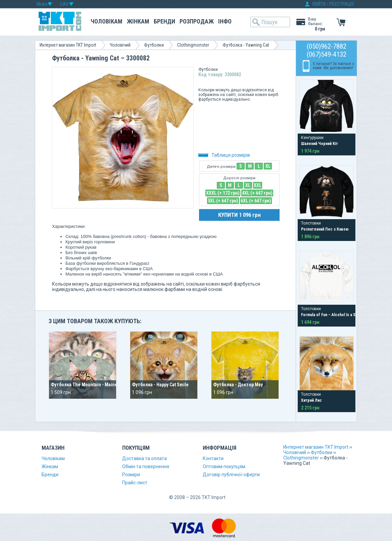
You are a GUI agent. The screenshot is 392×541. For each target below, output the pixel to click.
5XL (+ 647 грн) (223, 201)
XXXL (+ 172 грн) (223, 193)
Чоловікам (107, 21)
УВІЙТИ (319, 4)
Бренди (164, 21)
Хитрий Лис (311, 400)
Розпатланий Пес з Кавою (325, 229)
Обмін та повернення (146, 466)
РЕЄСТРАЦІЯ (341, 4)
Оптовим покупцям (224, 466)
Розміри (131, 475)
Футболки (154, 45)
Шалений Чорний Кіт (320, 144)
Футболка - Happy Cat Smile (160, 385)
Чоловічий (120, 45)
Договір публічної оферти (231, 475)
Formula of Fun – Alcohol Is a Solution (334, 315)
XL (268, 166)
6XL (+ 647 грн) (256, 201)
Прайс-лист (135, 483)
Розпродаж (197, 21)
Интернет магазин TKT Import (68, 45)
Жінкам (138, 21)
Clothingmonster (193, 45)
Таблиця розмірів (224, 155)
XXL (258, 185)
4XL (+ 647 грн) (257, 193)
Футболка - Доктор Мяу (238, 385)
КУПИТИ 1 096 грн (239, 215)
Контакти (213, 458)
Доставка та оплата (144, 458)
